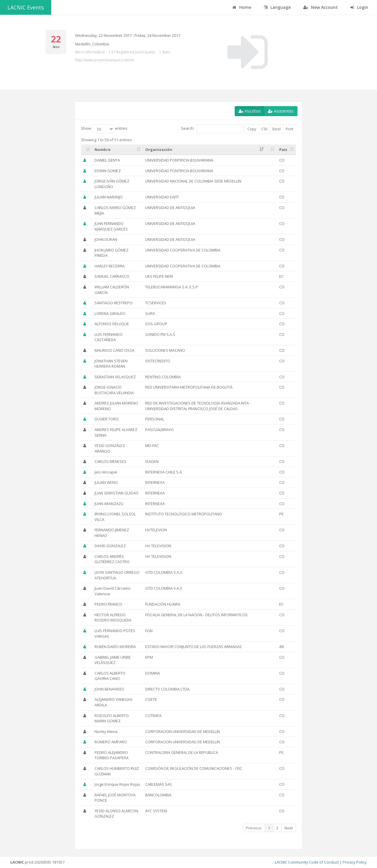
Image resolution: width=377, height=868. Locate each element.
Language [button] (277, 7)
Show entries (104, 129)
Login (359, 7)
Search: (212, 129)
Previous (254, 828)
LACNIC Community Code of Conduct (307, 862)
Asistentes (281, 111)
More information (90, 52)
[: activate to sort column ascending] (87, 150)
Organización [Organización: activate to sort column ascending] (159, 149)
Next (289, 828)
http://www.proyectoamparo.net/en (105, 60)
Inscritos (250, 111)
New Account (321, 7)
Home (242, 7)
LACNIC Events (26, 7)
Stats (166, 52)
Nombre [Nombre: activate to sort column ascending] (102, 149)
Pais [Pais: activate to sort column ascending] (283, 149)
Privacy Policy (355, 862)
